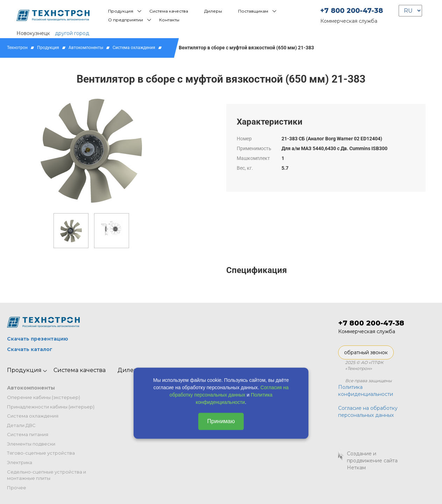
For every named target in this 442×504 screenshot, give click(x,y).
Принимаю (221, 421)
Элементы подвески (31, 444)
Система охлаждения (134, 48)
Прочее (17, 488)
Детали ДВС (21, 425)
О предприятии (126, 20)
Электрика (20, 462)
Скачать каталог (30, 349)
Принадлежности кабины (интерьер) (51, 407)
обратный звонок (366, 352)
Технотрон (17, 48)
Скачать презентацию (38, 339)
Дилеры (213, 11)
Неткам (356, 468)
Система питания (28, 434)
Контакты (169, 20)
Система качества (169, 11)
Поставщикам (253, 11)
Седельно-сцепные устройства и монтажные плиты (47, 475)
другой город (72, 33)
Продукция (121, 11)
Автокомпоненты (86, 48)
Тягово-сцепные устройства (41, 453)
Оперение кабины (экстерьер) (44, 397)
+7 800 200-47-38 (352, 11)
